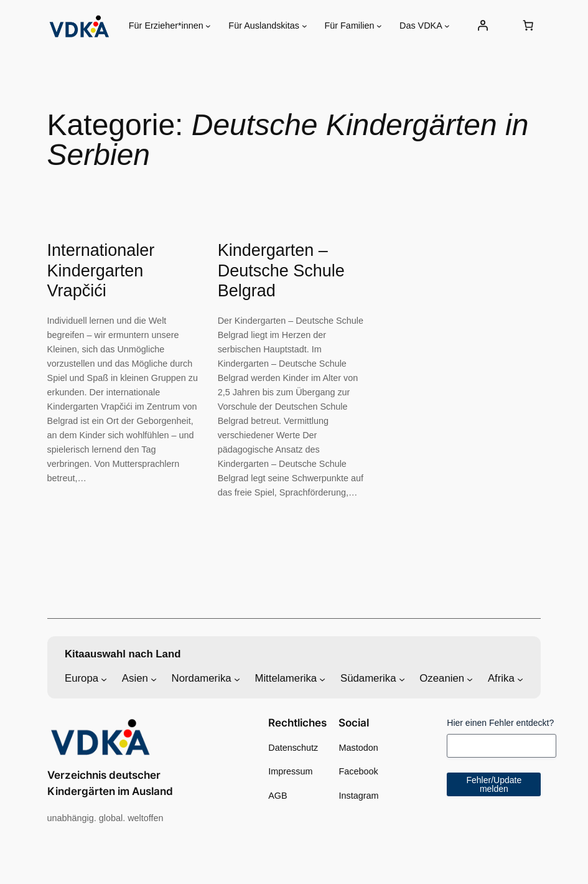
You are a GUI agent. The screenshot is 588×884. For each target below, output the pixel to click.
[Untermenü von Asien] (154, 679)
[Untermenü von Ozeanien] (470, 679)
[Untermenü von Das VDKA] (447, 26)
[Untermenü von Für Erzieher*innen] (208, 26)
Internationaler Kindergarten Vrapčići (101, 270)
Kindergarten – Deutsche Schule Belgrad (281, 270)
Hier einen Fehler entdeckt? (500, 723)
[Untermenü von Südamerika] (402, 679)
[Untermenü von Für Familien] (379, 26)
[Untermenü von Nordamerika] (237, 679)
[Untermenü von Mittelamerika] (322, 679)
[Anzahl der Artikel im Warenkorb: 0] (528, 26)
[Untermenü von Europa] (104, 679)
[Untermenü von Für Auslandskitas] (305, 26)
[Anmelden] (482, 26)
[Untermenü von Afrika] (520, 679)
